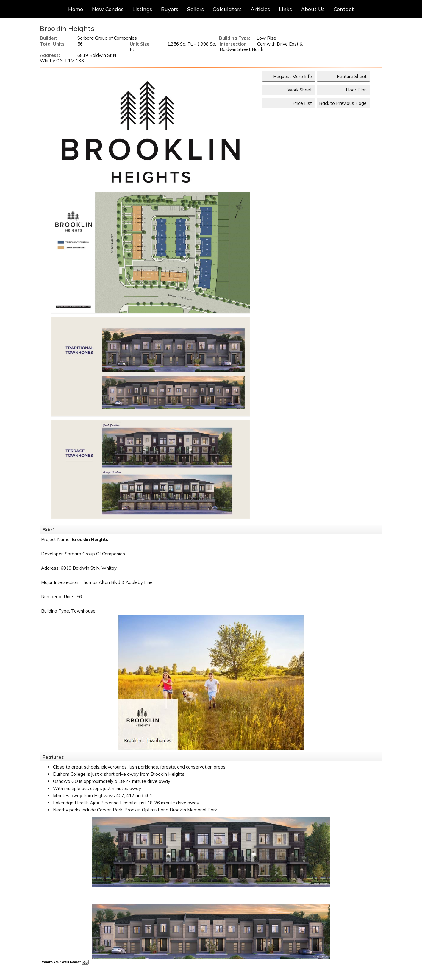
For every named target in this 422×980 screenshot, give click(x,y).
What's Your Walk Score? (65, 962)
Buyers (170, 9)
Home (76, 9)
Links (285, 9)
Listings (142, 9)
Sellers (196, 9)
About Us (313, 9)
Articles (260, 9)
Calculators (227, 9)
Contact (344, 9)
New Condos (108, 9)
